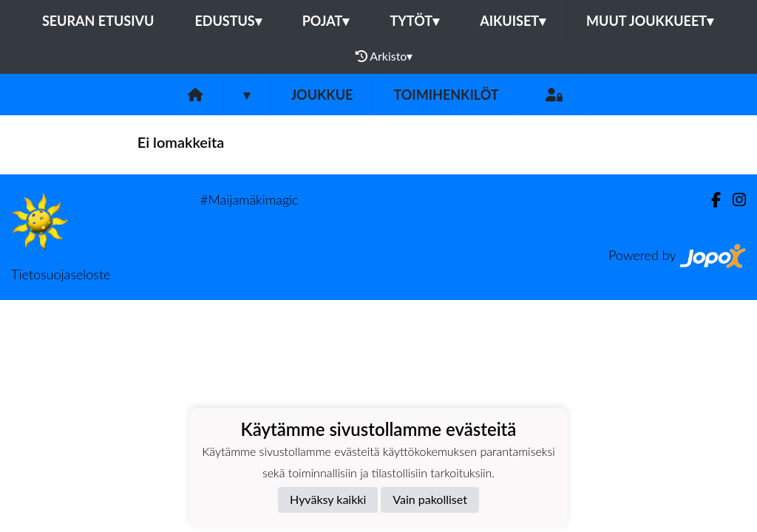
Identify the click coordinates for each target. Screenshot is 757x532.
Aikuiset (513, 21)
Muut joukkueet (650, 21)
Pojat (326, 21)
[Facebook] (710, 200)
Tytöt (414, 21)
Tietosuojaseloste (61, 274)
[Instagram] (733, 200)
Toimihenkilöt (446, 95)
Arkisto (384, 56)
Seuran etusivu (98, 21)
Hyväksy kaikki (328, 499)
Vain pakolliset (430, 499)
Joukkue (322, 95)
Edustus (228, 21)
